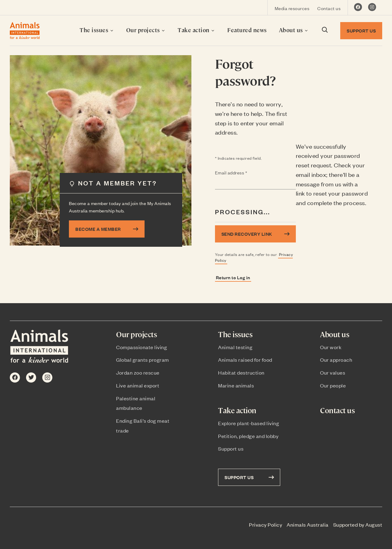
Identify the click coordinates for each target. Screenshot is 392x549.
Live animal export (138, 385)
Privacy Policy (266, 524)
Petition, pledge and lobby (248, 436)
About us (294, 30)
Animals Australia (308, 524)
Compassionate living (141, 347)
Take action (196, 30)
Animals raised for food (245, 360)
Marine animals (236, 385)
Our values (333, 372)
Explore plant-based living (249, 423)
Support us (231, 448)
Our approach (336, 360)
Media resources (292, 8)
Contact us (329, 8)
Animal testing (235, 347)
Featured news (247, 30)
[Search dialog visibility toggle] (324, 31)
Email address (243, 173)
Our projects (146, 30)
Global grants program (143, 360)
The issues (97, 30)
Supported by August (358, 524)
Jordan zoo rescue (138, 372)
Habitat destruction (241, 372)
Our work (331, 347)
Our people (333, 385)
